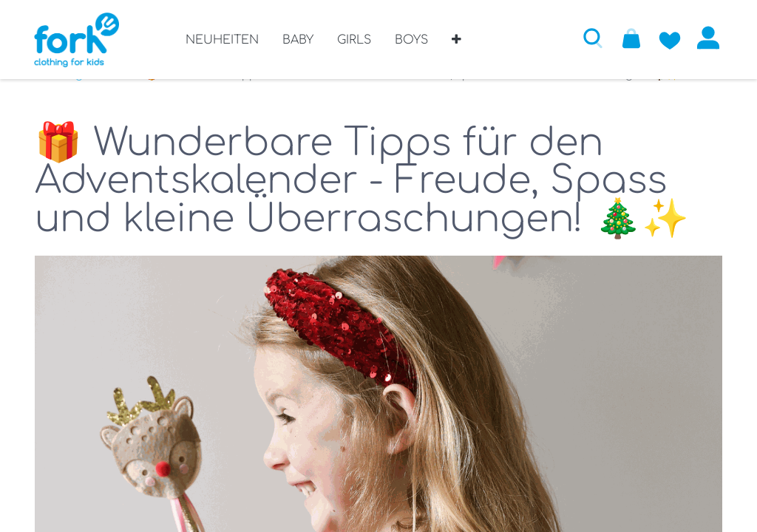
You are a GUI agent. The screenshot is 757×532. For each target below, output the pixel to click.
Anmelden (707, 38)
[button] (456, 45)
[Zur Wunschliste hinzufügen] (669, 38)
